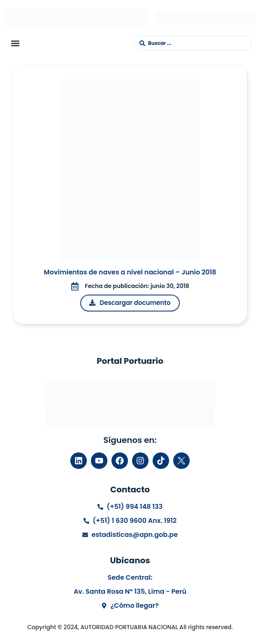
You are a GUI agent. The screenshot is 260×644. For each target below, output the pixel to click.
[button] (15, 43)
